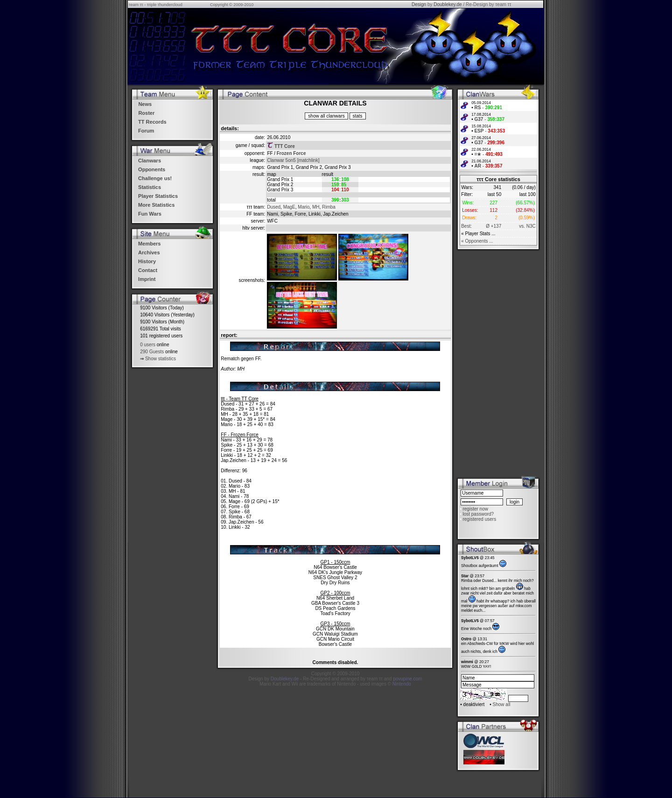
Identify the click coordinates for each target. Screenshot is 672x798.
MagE (289, 207)
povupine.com (407, 679)
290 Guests (152, 352)
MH (316, 207)
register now (475, 509)
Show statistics (161, 359)
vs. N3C (527, 226)
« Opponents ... (477, 241)
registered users (479, 519)
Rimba (329, 207)
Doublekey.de (448, 4)
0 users (148, 345)
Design (419, 4)
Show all (502, 704)
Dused (274, 207)
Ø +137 (493, 226)
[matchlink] (308, 160)
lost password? (478, 514)
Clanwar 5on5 (281, 160)
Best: (466, 226)
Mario (304, 207)
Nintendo (402, 684)
